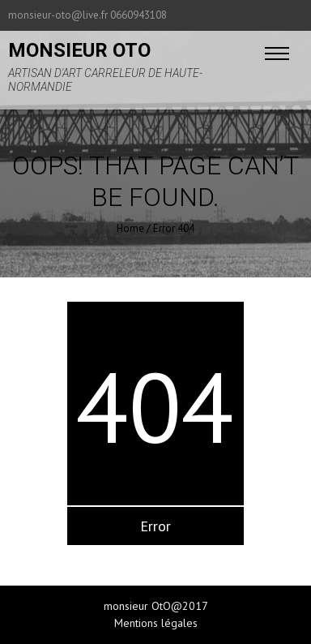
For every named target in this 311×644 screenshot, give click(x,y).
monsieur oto (79, 50)
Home (130, 228)
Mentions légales (156, 623)
